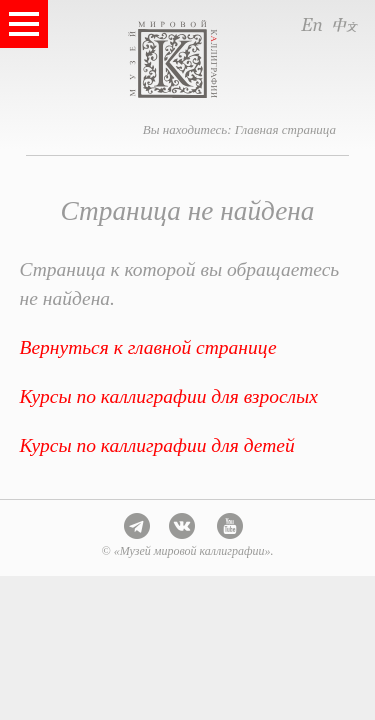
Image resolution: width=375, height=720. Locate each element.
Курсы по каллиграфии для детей (157, 445)
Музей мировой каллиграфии (213, 59)
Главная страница (285, 129)
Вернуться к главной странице (148, 347)
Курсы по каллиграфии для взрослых (169, 396)
